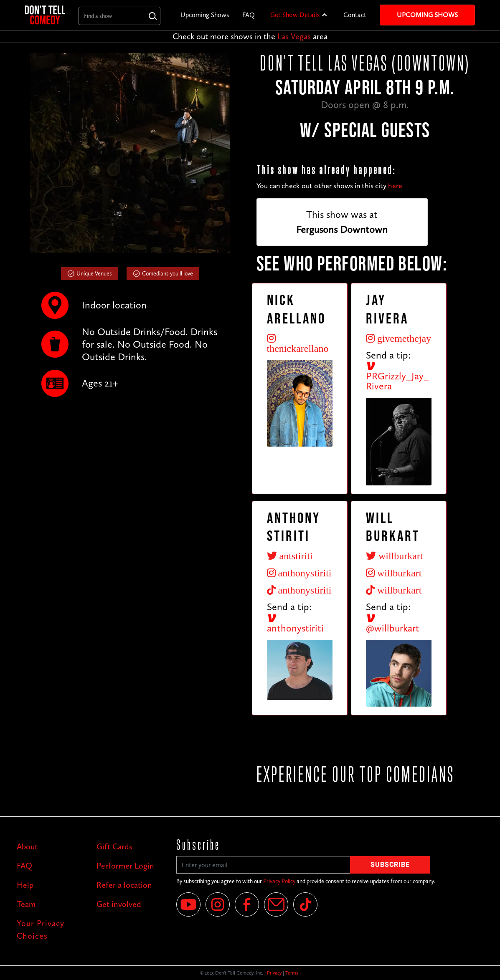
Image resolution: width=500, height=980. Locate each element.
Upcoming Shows (205, 15)
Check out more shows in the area (250, 36)
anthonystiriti (295, 624)
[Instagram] (218, 904)
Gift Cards (114, 846)
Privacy (274, 973)
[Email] (276, 904)
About (27, 846)
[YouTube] (188, 904)
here (395, 186)
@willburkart (393, 624)
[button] (299, 15)
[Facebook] (247, 904)
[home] (45, 15)
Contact (355, 15)
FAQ (249, 15)
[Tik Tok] (305, 904)
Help (25, 885)
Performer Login (125, 866)
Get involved (119, 904)
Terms (292, 973)
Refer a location (124, 885)
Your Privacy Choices (41, 929)
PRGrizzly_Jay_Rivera (397, 376)
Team (26, 904)
